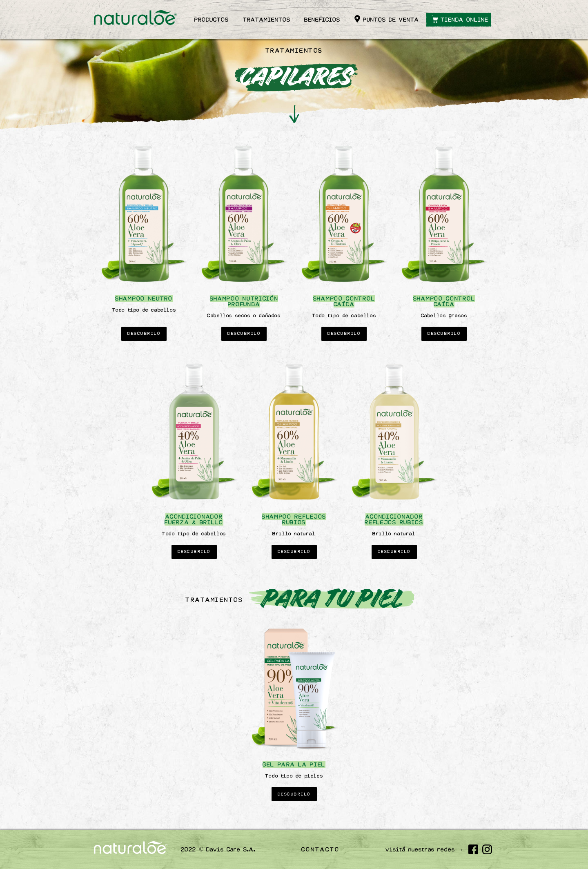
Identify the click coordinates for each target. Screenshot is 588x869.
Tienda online (464, 20)
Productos (212, 20)
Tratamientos (267, 20)
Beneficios (322, 20)
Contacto (321, 849)
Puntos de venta (391, 20)
